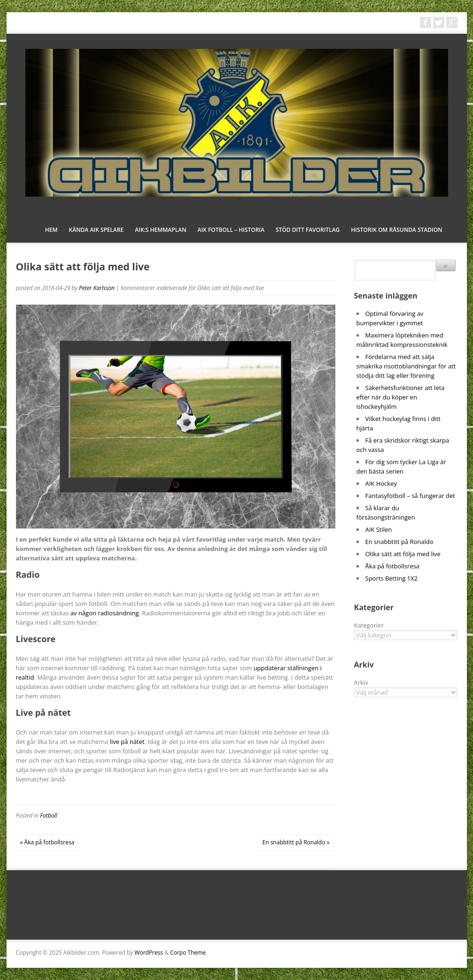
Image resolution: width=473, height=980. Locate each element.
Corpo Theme (188, 953)
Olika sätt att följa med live (403, 554)
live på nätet (127, 742)
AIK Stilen (379, 529)
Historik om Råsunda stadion (396, 230)
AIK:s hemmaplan (160, 230)
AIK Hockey (381, 483)
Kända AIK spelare (97, 230)
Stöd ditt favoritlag (308, 230)
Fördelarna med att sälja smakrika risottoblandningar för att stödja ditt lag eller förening (406, 366)
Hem (51, 230)
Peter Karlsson (97, 288)
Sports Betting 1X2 (392, 578)
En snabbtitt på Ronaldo (399, 542)
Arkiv (361, 682)
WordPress (149, 953)
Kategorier (369, 625)
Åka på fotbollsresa (393, 566)
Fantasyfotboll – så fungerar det (410, 496)
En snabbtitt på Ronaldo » (296, 842)
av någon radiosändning (105, 613)
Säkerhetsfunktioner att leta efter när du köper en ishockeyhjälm (401, 397)
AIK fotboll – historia (231, 230)
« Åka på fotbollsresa (47, 842)
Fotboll (48, 815)
